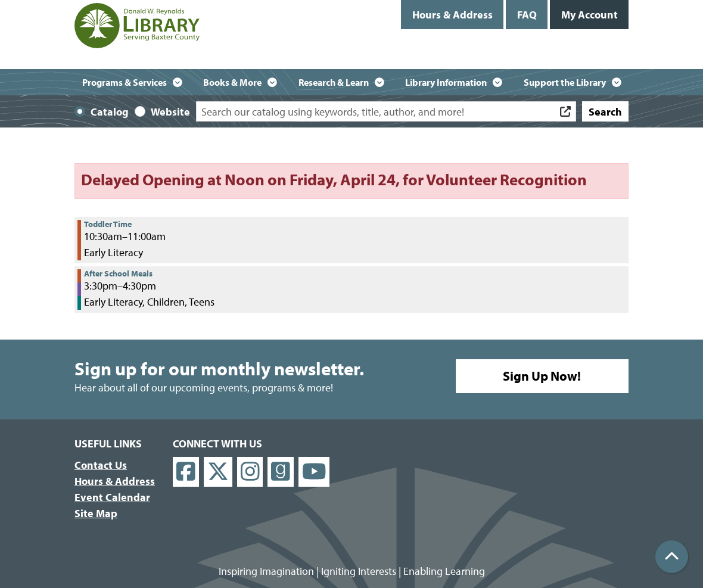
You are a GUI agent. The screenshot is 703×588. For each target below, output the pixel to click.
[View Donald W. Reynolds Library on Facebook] (186, 472)
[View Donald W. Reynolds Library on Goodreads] (281, 472)
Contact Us (101, 465)
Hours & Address (452, 15)
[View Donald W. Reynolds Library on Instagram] (250, 472)
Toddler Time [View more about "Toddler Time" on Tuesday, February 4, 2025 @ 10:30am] (108, 224)
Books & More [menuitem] (232, 82)
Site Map (96, 513)
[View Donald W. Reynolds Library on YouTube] (314, 472)
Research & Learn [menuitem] (334, 82)
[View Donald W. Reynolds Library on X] (218, 472)
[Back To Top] (672, 557)
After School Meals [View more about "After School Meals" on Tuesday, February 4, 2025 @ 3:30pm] (118, 273)
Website (170, 112)
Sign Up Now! (542, 376)
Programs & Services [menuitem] (125, 82)
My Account (590, 15)
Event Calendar (112, 497)
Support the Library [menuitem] (565, 82)
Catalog (110, 112)
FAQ (527, 15)
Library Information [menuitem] (446, 82)
